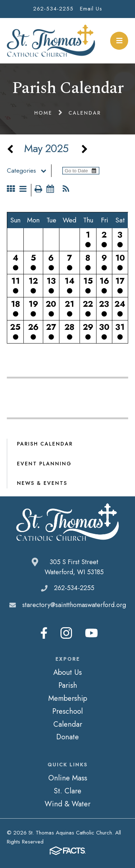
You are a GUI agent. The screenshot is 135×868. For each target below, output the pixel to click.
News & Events (42, 483)
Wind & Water (67, 804)
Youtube (91, 633)
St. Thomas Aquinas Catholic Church (51, 41)
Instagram (66, 633)
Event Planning (44, 464)
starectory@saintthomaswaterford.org (74, 605)
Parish (68, 685)
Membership (68, 698)
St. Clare (67, 791)
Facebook (44, 633)
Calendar (68, 724)
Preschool (67, 711)
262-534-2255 (53, 9)
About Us (67, 672)
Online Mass (68, 778)
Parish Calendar (45, 444)
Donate (67, 737)
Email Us (91, 9)
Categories (29, 170)
